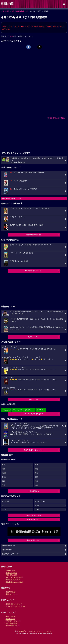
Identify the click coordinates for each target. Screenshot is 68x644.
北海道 (4, 473)
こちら (10, 36)
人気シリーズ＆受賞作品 (14, 577)
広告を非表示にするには (57, 118)
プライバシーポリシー (45, 631)
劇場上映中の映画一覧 (33, 235)
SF (3, 505)
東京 (3, 465)
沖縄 (36, 485)
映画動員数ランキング (14, 604)
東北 (36, 473)
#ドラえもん (6, 410)
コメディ (5, 509)
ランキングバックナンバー (15, 606)
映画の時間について (33, 540)
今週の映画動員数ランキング (11, 199)
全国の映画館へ (33, 491)
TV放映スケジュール (13, 621)
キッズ (37, 505)
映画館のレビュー (12, 594)
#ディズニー (40, 410)
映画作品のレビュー (13, 580)
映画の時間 (5, 11)
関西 (3, 469)
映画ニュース (10, 616)
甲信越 (4, 477)
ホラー (37, 509)
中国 (3, 481)
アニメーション (40, 501)
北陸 (36, 477)
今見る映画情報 (11, 623)
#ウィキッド (17, 410)
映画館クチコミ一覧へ (33, 515)
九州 (3, 485)
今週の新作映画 (11, 573)
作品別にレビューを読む (14, 582)
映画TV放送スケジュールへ (33, 450)
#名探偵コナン (28, 410)
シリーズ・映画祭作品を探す (33, 414)
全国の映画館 (10, 592)
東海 (36, 469)
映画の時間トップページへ (11, 554)
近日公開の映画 (11, 575)
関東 (36, 465)
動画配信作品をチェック (33, 271)
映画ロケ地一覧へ (33, 519)
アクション (6, 501)
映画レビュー (33, 399)
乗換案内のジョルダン (27, 631)
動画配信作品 (10, 619)
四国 (36, 481)
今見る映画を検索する (20, 11)
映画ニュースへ (33, 337)
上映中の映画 (10, 570)
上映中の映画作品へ (9, 546)
